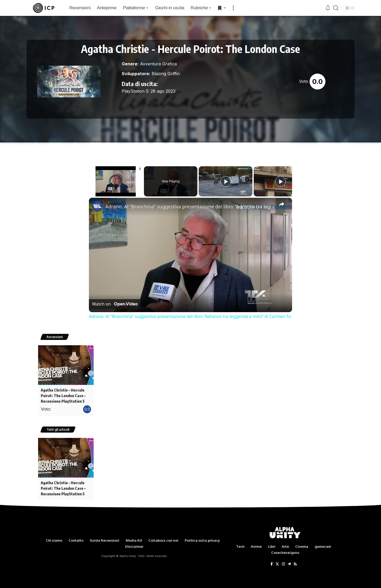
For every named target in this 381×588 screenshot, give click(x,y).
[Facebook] (272, 562)
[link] (97, 206)
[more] (233, 8)
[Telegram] (289, 562)
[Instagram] (283, 562)
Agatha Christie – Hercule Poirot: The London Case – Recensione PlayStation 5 (63, 395)
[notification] (328, 8)
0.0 (317, 82)
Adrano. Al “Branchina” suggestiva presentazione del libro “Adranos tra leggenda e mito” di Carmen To (190, 207)
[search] (336, 8)
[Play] (226, 181)
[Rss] (295, 562)
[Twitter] (277, 562)
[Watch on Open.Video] (115, 304)
